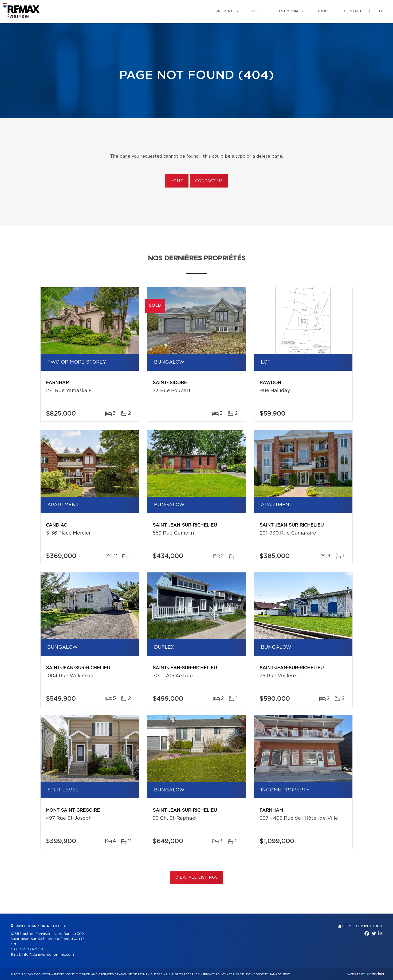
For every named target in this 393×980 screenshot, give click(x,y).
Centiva (375, 974)
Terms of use (240, 974)
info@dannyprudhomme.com (48, 955)
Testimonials (290, 11)
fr (381, 11)
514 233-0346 (32, 949)
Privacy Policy (214, 974)
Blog (257, 11)
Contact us (209, 181)
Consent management (272, 974)
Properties (227, 11)
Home (177, 181)
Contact (353, 11)
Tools (323, 11)
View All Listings (196, 878)
